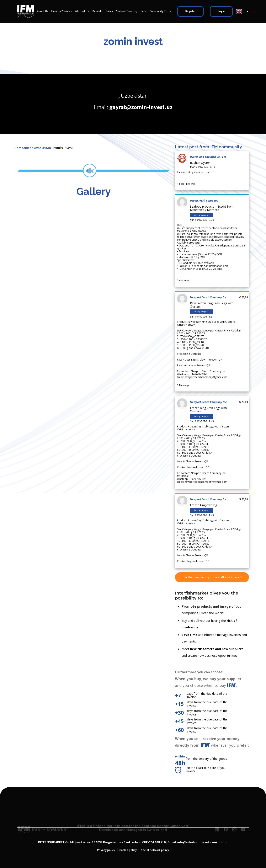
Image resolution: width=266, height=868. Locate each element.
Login (221, 11)
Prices (109, 11)
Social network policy (155, 850)
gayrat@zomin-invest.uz (141, 107)
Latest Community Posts (156, 11)
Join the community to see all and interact (212, 577)
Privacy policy (106, 850)
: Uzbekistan (42, 148)
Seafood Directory (127, 11)
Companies (23, 148)
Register (190, 11)
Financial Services (62, 11)
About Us (42, 11)
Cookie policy (128, 850)
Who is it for (82, 11)
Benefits (97, 11)
